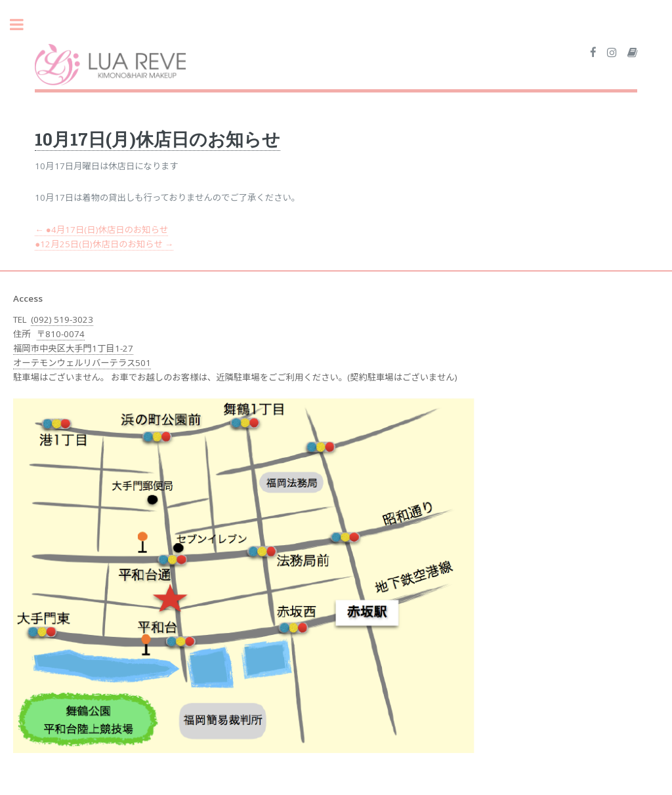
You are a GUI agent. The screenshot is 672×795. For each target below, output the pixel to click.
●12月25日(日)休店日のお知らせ (104, 244)
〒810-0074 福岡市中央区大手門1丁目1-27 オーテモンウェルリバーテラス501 (82, 348)
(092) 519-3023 (62, 319)
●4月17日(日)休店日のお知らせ (101, 230)
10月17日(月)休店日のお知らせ (157, 139)
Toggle (24, 25)
